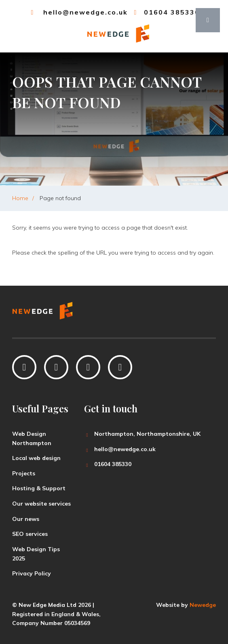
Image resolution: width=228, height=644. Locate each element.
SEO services (30, 534)
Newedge (203, 605)
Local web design (36, 458)
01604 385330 (166, 12)
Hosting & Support (39, 488)
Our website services (41, 504)
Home (20, 198)
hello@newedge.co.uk (78, 12)
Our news (26, 519)
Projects (24, 473)
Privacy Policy (32, 573)
